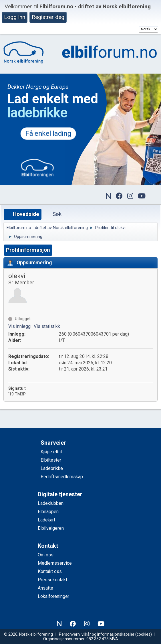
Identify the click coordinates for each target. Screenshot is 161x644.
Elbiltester (51, 460)
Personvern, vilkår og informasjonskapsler (97, 634)
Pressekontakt (52, 580)
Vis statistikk (47, 326)
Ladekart (46, 520)
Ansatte (45, 588)
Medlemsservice (55, 563)
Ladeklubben (51, 503)
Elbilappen (48, 512)
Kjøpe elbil (51, 452)
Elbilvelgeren (51, 528)
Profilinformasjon (28, 250)
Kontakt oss (50, 571)
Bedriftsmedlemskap (62, 477)
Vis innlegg (19, 326)
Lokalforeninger (53, 596)
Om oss (46, 555)
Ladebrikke (52, 468)
